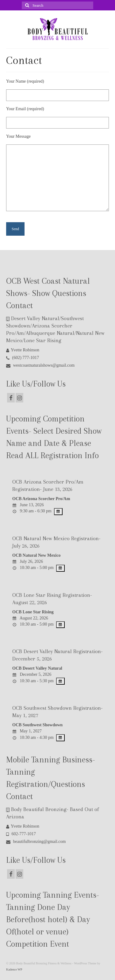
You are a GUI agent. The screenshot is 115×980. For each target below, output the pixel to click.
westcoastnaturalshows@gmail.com (40, 365)
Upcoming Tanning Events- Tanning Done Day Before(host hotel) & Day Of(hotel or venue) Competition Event (53, 919)
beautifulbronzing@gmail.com (36, 842)
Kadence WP (14, 969)
